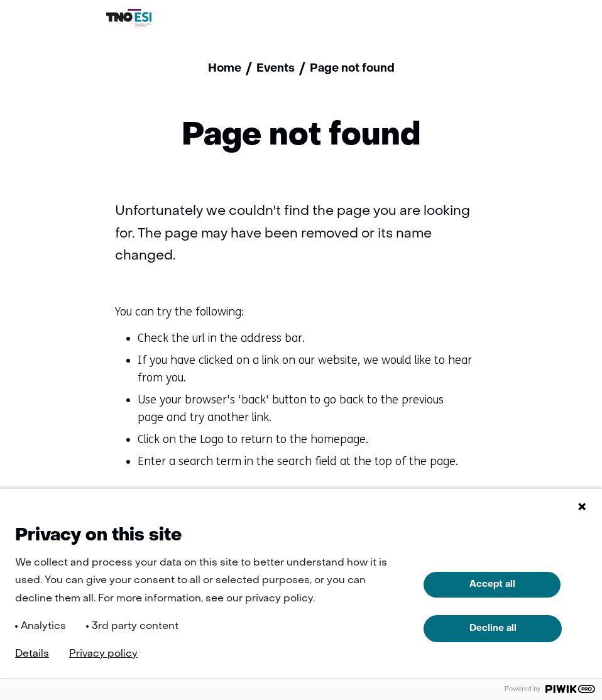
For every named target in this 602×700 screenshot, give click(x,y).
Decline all (493, 628)
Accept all (492, 584)
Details (32, 654)
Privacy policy (103, 654)
